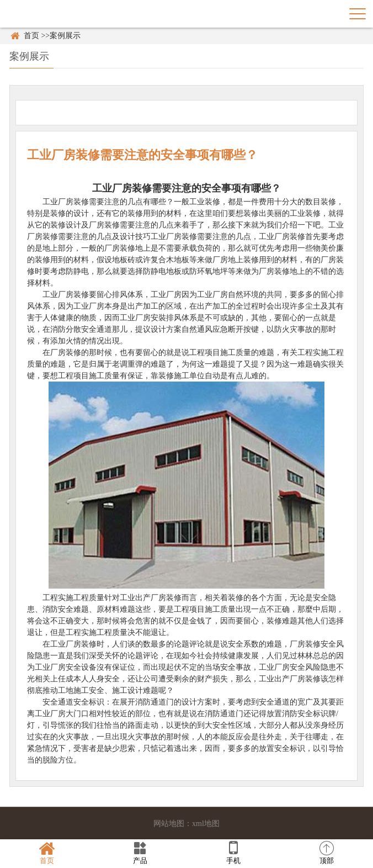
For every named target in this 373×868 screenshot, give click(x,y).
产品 (140, 853)
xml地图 (206, 824)
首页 (31, 36)
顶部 (326, 853)
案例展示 (65, 36)
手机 (233, 853)
